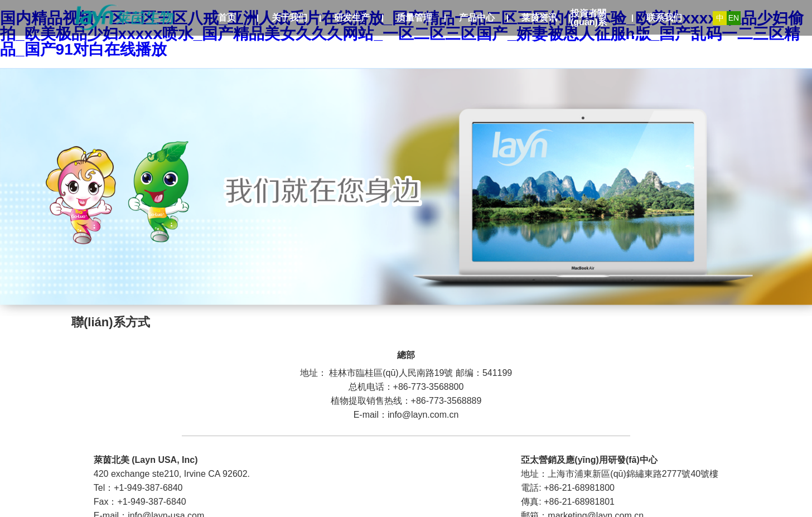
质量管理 (414, 18)
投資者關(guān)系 (589, 18)
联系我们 (664, 18)
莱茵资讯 (539, 18)
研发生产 (352, 18)
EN (734, 18)
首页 (227, 18)
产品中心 (477, 18)
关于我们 (289, 18)
